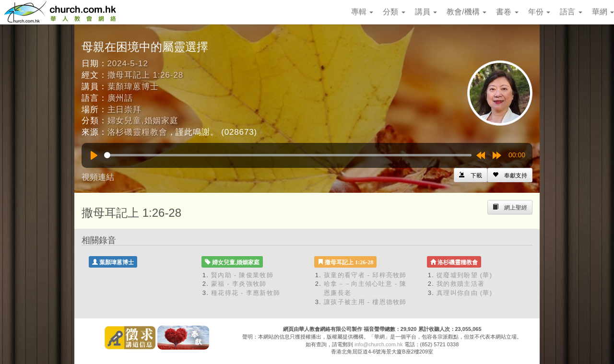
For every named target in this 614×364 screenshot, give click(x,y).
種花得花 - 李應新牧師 (246, 293)
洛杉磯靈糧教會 (137, 132)
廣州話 (120, 98)
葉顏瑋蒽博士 (133, 87)
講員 (426, 12)
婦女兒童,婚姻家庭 (143, 121)
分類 (394, 12)
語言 (571, 12)
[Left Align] (510, 175)
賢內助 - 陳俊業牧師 (242, 275)
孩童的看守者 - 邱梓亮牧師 (365, 275)
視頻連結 (98, 177)
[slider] (288, 155)
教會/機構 (466, 12)
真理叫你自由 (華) (464, 293)
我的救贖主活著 (460, 284)
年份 (539, 12)
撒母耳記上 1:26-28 (145, 75)
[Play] (94, 155)
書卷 (507, 12)
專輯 (362, 12)
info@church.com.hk (378, 344)
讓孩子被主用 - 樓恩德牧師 (365, 302)
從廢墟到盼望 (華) (464, 275)
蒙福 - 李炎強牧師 (239, 284)
